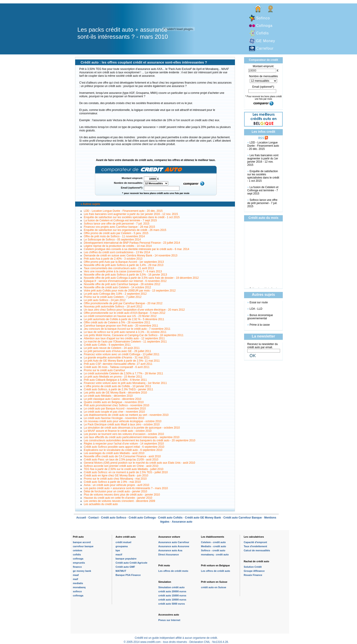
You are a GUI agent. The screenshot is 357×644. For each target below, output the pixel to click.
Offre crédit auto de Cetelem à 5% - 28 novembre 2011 (117, 322)
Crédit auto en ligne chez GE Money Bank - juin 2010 (116, 475)
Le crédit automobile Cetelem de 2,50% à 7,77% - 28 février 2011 (123, 373)
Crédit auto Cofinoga (142, 518)
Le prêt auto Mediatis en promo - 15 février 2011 (113, 377)
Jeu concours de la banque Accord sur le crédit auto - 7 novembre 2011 (127, 329)
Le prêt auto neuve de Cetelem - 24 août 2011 (112, 348)
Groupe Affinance (254, 571)
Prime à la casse (260, 325)
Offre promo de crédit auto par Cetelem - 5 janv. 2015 (116, 233)
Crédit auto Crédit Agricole (132, 563)
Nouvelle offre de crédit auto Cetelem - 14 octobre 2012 (117, 287)
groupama (122, 546)
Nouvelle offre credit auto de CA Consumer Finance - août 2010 (122, 456)
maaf (76, 575)
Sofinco (263, 18)
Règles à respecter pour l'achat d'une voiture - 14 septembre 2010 (124, 444)
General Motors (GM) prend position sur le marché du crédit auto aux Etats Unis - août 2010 (139, 463)
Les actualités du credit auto (101, 504)
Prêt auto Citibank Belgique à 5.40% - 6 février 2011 (115, 380)
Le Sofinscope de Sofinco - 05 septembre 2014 (112, 240)
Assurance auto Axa (170, 550)
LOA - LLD (256, 309)
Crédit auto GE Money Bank (203, 518)
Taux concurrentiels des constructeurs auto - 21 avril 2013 (119, 268)
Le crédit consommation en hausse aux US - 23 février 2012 (120, 316)
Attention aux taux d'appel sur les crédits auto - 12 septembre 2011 (124, 338)
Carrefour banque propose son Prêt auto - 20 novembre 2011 (121, 326)
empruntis (79, 563)
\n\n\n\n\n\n (263, 81)
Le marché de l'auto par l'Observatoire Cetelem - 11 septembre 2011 (125, 342)
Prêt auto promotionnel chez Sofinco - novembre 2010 (117, 405)
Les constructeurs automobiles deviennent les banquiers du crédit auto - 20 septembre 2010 (140, 440)
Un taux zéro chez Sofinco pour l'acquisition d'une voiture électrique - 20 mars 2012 (134, 310)
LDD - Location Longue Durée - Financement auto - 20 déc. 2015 (123, 211)
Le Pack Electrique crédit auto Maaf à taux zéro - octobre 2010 (122, 424)
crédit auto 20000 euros (172, 591)
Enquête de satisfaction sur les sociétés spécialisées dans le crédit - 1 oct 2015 (132, 217)
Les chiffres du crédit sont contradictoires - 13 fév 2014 (117, 252)
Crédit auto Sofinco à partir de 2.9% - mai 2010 (112, 482)
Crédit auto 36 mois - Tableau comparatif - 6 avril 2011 (117, 367)
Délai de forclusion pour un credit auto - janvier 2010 (115, 491)
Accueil (81, 518)
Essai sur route (259, 302)
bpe (118, 550)
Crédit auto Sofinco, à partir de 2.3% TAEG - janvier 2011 (118, 389)
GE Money (266, 41)
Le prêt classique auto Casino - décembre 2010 (112, 399)
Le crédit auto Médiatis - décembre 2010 (108, 396)
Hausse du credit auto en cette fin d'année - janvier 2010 (118, 498)
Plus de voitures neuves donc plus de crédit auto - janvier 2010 (122, 495)
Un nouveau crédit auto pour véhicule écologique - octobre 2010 (123, 421)
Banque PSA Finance (128, 575)
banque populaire (126, 559)
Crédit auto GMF (125, 567)
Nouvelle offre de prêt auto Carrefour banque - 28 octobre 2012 (122, 284)
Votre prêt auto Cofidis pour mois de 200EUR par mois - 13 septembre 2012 (130, 291)
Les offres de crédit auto (216, 571)
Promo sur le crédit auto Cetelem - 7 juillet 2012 (113, 297)
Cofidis (263, 33)
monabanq (79, 587)
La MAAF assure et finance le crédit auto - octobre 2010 (118, 431)
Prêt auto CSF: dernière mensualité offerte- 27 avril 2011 (118, 364)
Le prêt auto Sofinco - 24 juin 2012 (105, 300)
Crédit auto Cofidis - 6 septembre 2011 (107, 345)
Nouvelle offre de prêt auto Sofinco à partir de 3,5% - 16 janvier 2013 (125, 275)
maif (75, 579)
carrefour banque (83, 546)
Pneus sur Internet (169, 620)
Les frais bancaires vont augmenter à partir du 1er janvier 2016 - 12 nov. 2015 (131, 214)
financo (77, 567)
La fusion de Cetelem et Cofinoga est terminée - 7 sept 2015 (120, 220)
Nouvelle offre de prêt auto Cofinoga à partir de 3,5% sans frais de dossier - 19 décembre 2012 (141, 278)
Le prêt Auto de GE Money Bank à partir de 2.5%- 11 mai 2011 (122, 361)
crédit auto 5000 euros (172, 604)
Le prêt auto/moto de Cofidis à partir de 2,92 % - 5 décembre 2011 (124, 319)
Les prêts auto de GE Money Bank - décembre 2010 (115, 393)
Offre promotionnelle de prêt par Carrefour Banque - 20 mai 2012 (123, 303)
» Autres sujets (90, 204)
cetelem (78, 550)
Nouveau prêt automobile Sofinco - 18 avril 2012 (113, 307)
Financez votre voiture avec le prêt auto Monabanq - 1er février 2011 (125, 383)
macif (119, 555)
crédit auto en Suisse (214, 587)
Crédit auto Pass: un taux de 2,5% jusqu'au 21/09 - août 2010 (121, 460)
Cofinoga (264, 26)
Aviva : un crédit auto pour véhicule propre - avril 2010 (116, 485)
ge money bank (82, 571)
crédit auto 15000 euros (172, 595)
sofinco (77, 591)
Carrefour (265, 48)
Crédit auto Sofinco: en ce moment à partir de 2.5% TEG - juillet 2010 (126, 472)
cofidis (77, 555)
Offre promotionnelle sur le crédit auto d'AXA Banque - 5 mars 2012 (125, 313)
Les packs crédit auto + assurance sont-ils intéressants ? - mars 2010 (126, 488)
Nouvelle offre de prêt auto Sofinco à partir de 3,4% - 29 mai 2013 (124, 265)
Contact (93, 518)
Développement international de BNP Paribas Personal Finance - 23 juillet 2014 (132, 243)
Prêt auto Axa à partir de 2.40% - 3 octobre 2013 (113, 259)
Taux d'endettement (255, 546)
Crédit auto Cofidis (170, 518)
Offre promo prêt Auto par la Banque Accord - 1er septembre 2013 (124, 262)
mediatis (78, 583)
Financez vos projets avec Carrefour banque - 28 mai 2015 (119, 227)
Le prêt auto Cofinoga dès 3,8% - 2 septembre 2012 (115, 294)
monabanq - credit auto (215, 555)
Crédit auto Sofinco (114, 518)
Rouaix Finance (253, 575)
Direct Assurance (168, 555)
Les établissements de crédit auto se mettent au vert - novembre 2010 (126, 415)
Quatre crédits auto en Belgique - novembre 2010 (114, 402)
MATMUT (121, 571)
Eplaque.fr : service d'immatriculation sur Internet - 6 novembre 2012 (125, 281)
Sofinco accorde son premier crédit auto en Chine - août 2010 (121, 466)
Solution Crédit (253, 567)
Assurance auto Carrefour (174, 542)
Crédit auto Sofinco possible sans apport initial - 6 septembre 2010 (124, 447)
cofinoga (78, 559)
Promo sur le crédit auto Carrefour (104, 370)
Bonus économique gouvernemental (260, 317)
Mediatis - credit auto (214, 546)
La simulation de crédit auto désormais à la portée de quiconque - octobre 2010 (132, 428)
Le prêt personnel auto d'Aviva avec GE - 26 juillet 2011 (117, 351)
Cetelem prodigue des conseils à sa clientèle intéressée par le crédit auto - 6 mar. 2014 (136, 249)
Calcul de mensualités (257, 550)
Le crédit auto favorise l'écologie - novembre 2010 (114, 418)
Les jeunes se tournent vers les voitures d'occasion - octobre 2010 (124, 434)
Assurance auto (182, 522)
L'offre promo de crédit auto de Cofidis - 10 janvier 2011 (117, 386)
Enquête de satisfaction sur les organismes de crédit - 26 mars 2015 (125, 230)
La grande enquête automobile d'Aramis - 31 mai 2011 (117, 358)
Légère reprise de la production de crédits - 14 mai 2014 (118, 246)
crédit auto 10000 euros (172, 600)
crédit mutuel (124, 542)
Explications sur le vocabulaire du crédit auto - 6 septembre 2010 (123, 450)
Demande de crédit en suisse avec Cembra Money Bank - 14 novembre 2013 (131, 256)
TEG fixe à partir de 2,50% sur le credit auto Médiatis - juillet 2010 (124, 469)
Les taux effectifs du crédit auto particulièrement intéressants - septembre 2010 (132, 437)
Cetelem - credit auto (213, 542)
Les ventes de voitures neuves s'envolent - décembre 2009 (119, 501)
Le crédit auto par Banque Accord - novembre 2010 (115, 409)
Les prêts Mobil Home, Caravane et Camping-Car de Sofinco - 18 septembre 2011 (134, 335)
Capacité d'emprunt (255, 542)
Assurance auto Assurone (174, 546)
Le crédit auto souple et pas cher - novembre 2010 (114, 412)
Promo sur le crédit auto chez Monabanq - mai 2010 (115, 479)
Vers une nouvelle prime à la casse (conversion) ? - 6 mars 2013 (123, 271)
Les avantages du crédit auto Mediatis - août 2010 (114, 453)
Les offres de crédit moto (173, 571)
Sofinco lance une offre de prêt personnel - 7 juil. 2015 (117, 224)
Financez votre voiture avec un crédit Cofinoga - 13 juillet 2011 (122, 354)
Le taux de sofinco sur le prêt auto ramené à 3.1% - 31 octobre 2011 (125, 332)
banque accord (82, 542)
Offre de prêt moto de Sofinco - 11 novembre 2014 (114, 236)
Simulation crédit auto (171, 587)
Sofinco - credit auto (213, 550)
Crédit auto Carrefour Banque (243, 518)
